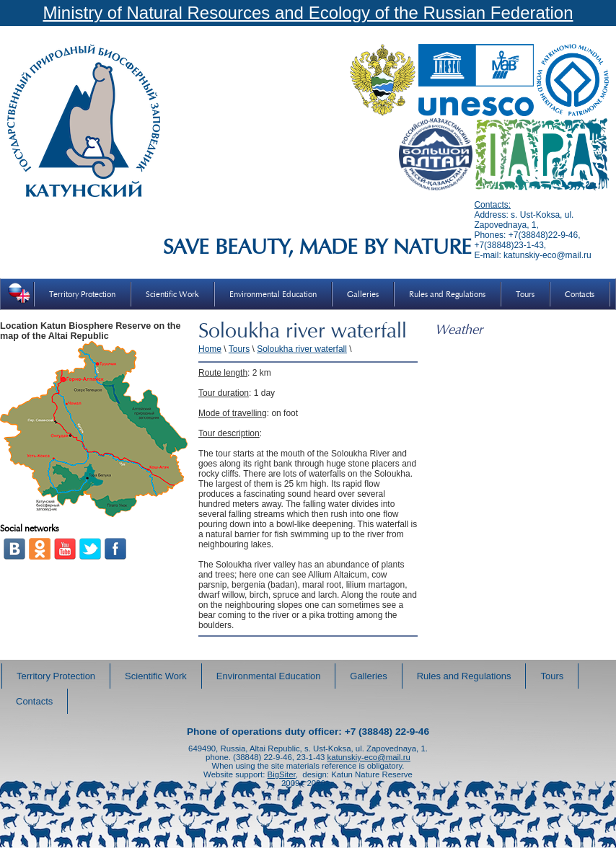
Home (210, 349)
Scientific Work (172, 294)
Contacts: (492, 205)
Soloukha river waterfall (302, 349)
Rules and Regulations (447, 294)
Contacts (580, 294)
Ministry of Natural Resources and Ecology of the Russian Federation (308, 13)
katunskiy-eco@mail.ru (369, 757)
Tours (525, 294)
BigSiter (282, 774)
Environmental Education (273, 294)
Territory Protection (82, 294)
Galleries (363, 294)
